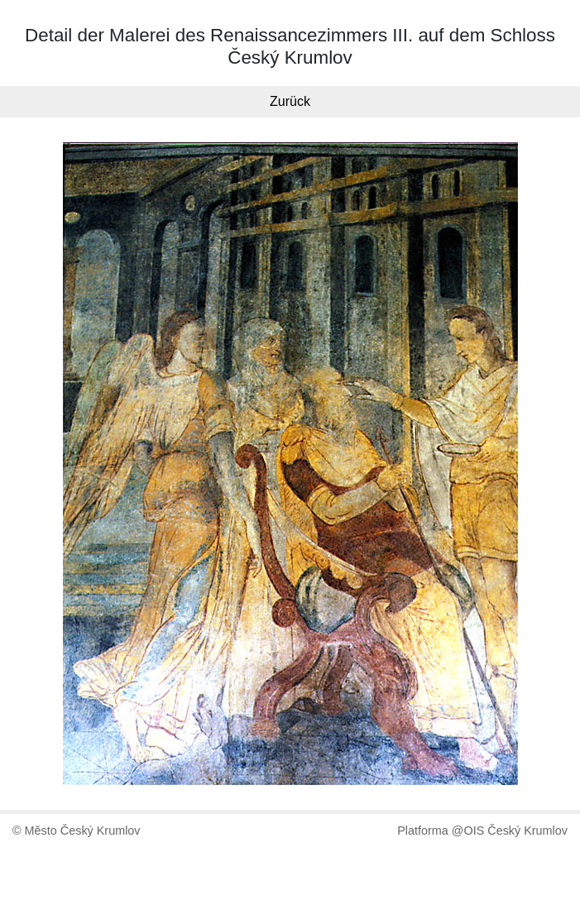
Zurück (290, 101)
